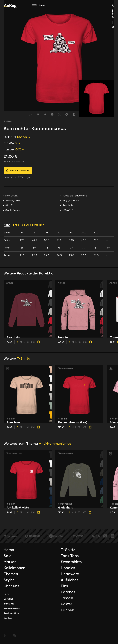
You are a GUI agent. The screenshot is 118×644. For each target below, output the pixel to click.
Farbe (9, 149)
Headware (70, 574)
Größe (9, 143)
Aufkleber (69, 580)
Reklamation (11, 613)
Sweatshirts (71, 562)
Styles (9, 580)
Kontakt (9, 618)
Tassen (67, 598)
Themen (11, 574)
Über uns (11, 586)
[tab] (59, 244)
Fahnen (67, 610)
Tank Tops (70, 556)
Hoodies (68, 568)
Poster (66, 604)
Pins (64, 586)
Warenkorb (113, 16)
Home (9, 550)
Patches (68, 592)
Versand (9, 599)
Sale (8, 556)
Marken (10, 562)
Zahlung (9, 604)
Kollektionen (14, 568)
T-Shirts (23, 359)
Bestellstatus (12, 609)
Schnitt (10, 137)
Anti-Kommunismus (55, 444)
